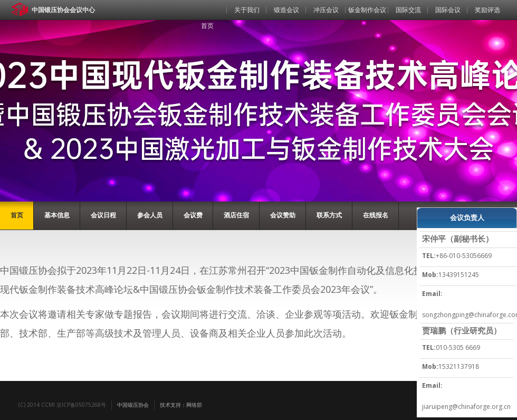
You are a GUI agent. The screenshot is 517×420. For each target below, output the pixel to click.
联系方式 (329, 215)
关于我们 (247, 10)
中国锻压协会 (133, 405)
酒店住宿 (236, 215)
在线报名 (376, 215)
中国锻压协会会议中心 (63, 10)
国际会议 (448, 10)
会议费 (193, 215)
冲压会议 (326, 10)
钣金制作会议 (367, 10)
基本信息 (57, 215)
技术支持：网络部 (181, 405)
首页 (207, 26)
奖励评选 (487, 10)
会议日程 (103, 215)
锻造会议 (286, 10)
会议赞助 (283, 215)
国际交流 (408, 10)
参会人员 (150, 215)
